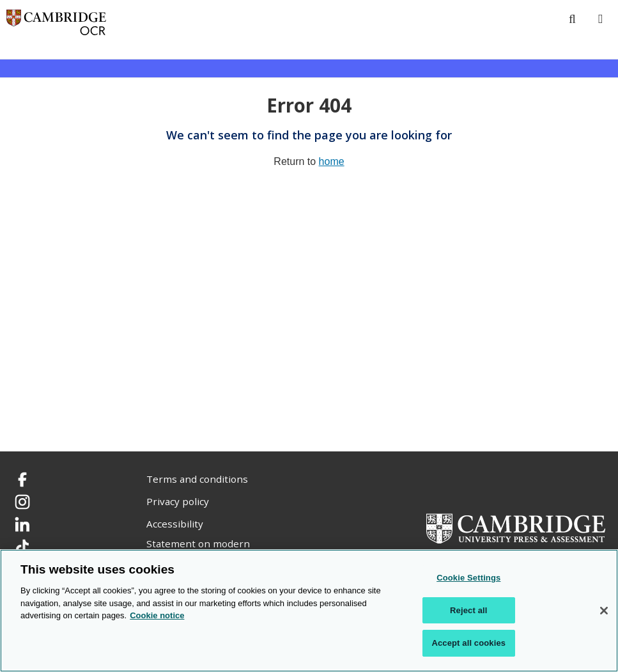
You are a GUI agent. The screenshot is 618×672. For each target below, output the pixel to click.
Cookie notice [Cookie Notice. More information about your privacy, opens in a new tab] (157, 615)
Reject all (468, 610)
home (332, 161)
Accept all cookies (468, 643)
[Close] (604, 611)
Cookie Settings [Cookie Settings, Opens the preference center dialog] (468, 578)
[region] (309, 611)
